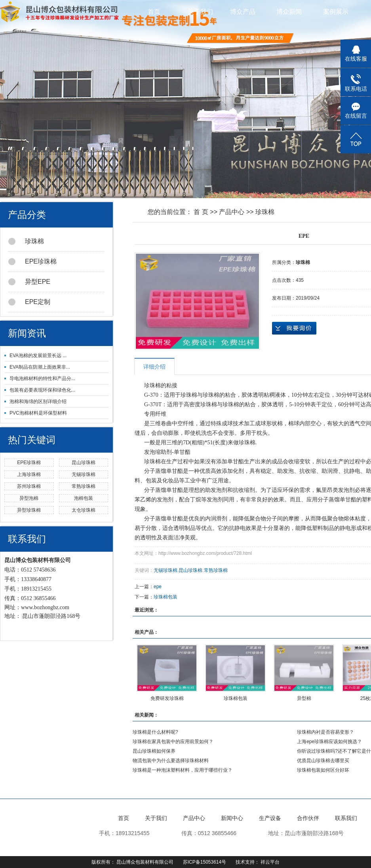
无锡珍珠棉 (84, 474)
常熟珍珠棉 (84, 486)
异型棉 (304, 698)
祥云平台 (270, 862)
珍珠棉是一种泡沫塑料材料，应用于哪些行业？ (183, 770)
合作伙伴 (308, 818)
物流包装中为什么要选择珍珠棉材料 (171, 761)
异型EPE (29, 282)
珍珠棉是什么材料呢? (155, 732)
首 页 (201, 212)
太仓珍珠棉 (84, 510)
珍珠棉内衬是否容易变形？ (325, 732)
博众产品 (247, 12)
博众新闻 (293, 12)
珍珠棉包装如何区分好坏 (323, 770)
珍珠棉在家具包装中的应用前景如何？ (173, 742)
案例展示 (340, 12)
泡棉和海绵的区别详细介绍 (38, 401)
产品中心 (232, 212)
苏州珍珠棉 (29, 486)
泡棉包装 (84, 498)
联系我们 (346, 818)
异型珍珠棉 (29, 510)
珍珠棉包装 (166, 597)
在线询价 (294, 328)
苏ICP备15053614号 (205, 862)
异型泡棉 (29, 498)
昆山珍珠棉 (84, 463)
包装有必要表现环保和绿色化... (42, 390)
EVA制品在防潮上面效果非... (40, 367)
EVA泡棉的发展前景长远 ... (38, 356)
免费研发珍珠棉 (167, 698)
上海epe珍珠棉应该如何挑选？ (329, 742)
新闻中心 (232, 818)
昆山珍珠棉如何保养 (154, 751)
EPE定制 (29, 302)
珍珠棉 (26, 241)
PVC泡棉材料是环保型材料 (38, 413)
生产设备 (270, 818)
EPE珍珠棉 (32, 262)
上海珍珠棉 (29, 474)
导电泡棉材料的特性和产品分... (42, 379)
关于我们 (200, 12)
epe (158, 587)
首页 (154, 12)
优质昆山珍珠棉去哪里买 (323, 761)
